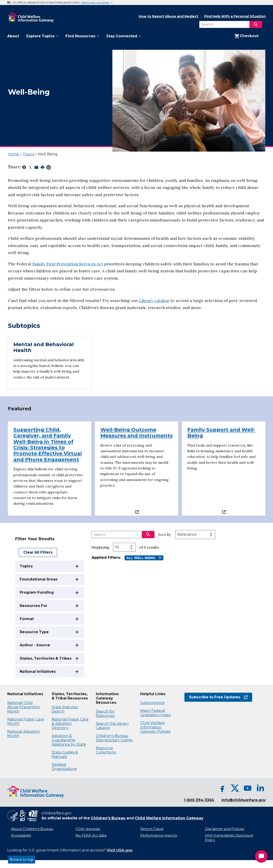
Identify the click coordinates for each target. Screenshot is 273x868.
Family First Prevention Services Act (68, 264)
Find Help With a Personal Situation (235, 16)
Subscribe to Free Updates (218, 697)
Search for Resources (105, 713)
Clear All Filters (38, 552)
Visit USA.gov (120, 850)
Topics (26, 566)
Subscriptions (152, 703)
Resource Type (34, 632)
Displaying (100, 547)
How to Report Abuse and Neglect (168, 17)
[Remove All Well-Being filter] (160, 558)
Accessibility (21, 835)
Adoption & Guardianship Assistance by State (69, 740)
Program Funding (37, 592)
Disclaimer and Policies (225, 829)
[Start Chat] (261, 856)
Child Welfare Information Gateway (169, 818)
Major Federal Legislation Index (155, 713)
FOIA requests (88, 829)
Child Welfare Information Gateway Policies (155, 727)
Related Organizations (64, 767)
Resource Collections (106, 750)
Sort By (164, 535)
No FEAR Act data (91, 835)
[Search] (256, 24)
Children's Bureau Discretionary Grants (114, 738)
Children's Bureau (108, 818)
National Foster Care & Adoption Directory (70, 724)
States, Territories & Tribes (46, 658)
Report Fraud (152, 829)
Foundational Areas (39, 579)
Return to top (22, 860)
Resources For (34, 606)
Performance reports (159, 835)
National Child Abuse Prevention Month (24, 707)
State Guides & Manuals (65, 754)
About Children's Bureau (32, 829)
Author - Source (35, 645)
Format (27, 619)
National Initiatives (38, 672)
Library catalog (154, 301)
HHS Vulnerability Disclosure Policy (229, 838)
